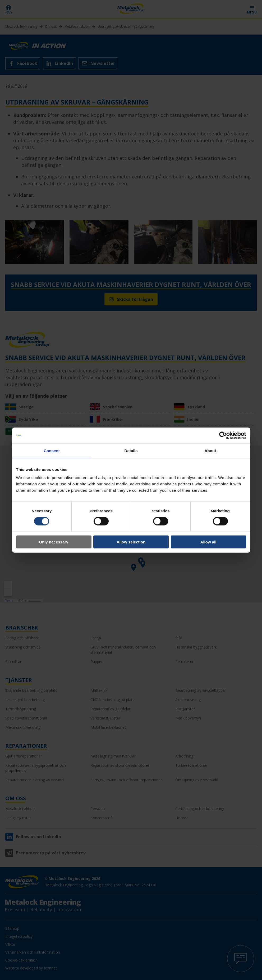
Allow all (208, 542)
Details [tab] (131, 450)
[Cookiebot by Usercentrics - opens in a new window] (223, 435)
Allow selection (131, 542)
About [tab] (210, 450)
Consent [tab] (52, 450)
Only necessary (54, 542)
